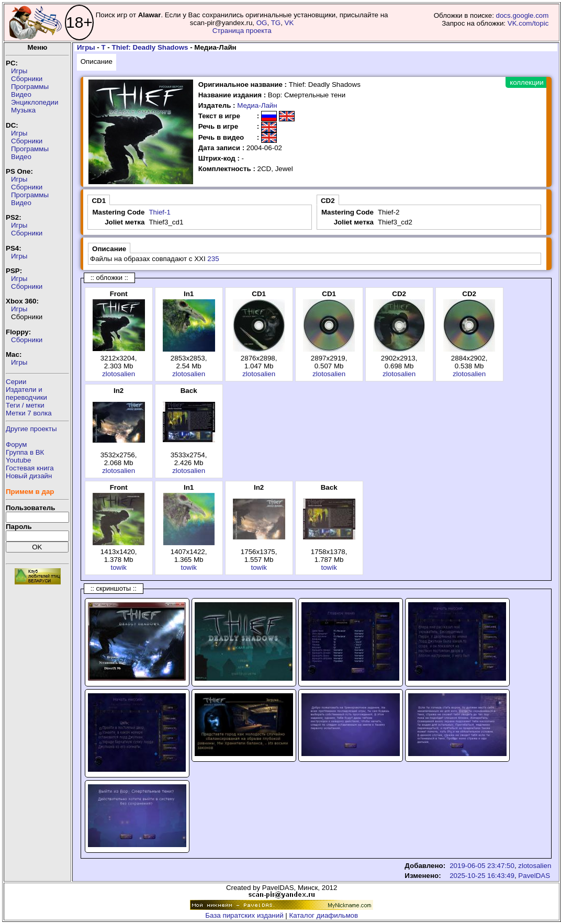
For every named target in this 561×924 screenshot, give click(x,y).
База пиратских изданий (244, 915)
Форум (16, 444)
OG (262, 23)
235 (213, 259)
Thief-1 (159, 212)
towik (118, 567)
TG (276, 23)
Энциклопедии (35, 102)
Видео (21, 94)
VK (289, 23)
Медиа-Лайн (257, 105)
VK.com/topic (528, 23)
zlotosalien (119, 374)
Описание (97, 61)
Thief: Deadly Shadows (150, 47)
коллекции (526, 82)
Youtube (18, 460)
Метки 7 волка (29, 413)
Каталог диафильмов (324, 915)
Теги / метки (25, 405)
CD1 (99, 201)
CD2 (328, 201)
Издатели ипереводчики (26, 393)
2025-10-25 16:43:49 (482, 876)
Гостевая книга (30, 468)
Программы (30, 87)
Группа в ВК (25, 452)
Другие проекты (31, 429)
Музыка (23, 110)
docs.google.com (523, 15)
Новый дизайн (29, 476)
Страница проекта (242, 31)
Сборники (27, 79)
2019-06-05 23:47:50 (482, 866)
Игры (19, 71)
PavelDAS (534, 876)
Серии (16, 382)
